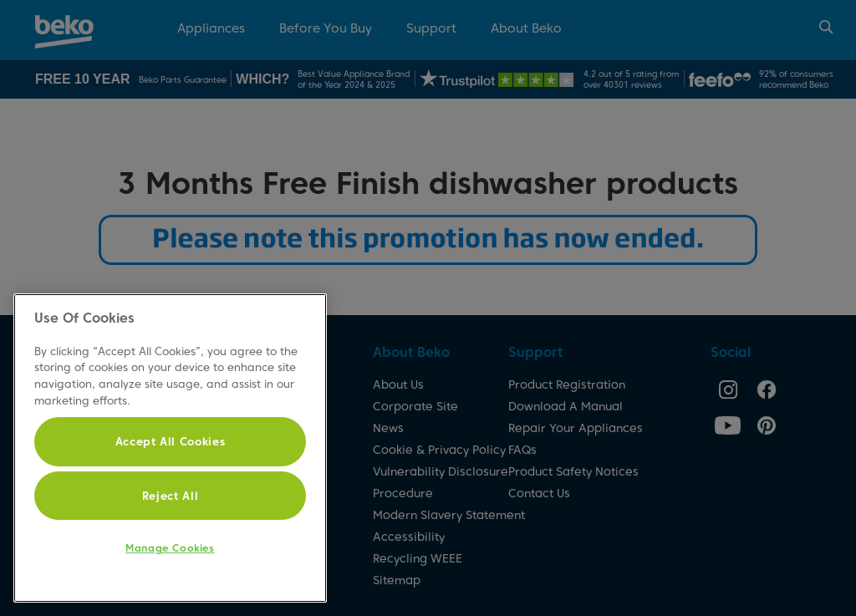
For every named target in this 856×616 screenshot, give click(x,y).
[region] (170, 448)
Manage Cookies (170, 548)
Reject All (171, 496)
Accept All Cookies (171, 441)
